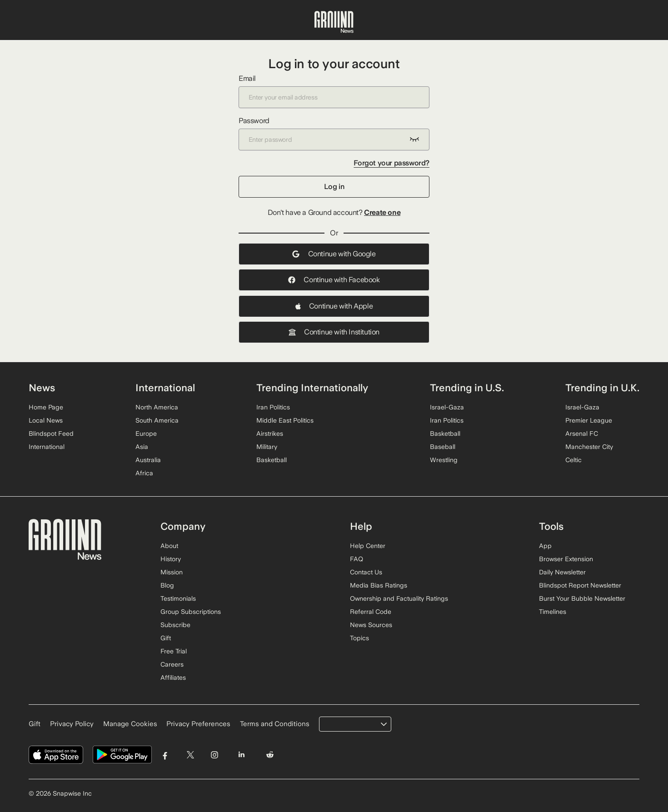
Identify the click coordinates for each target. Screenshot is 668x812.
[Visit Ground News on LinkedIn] (241, 755)
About (169, 546)
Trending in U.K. (602, 388)
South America (157, 420)
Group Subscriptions (191, 612)
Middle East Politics (285, 420)
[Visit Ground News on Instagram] (214, 755)
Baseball (443, 447)
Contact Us (366, 572)
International (47, 447)
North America (157, 407)
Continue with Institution (334, 332)
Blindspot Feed (51, 433)
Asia (142, 447)
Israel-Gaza (447, 407)
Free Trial (174, 651)
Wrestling (444, 460)
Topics (359, 638)
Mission (172, 572)
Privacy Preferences (198, 724)
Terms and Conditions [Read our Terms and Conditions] (275, 724)
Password (334, 133)
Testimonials (178, 598)
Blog (167, 585)
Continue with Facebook (334, 280)
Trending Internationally (312, 388)
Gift (166, 638)
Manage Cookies (130, 724)
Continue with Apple (334, 306)
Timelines (553, 612)
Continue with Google (334, 254)
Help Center (368, 546)
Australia (148, 460)
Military (267, 447)
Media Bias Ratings (379, 585)
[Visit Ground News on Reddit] (270, 755)
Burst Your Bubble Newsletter (582, 598)
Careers (172, 664)
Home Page (46, 407)
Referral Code (371, 612)
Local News (46, 420)
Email (334, 91)
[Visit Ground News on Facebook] (165, 755)
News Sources (371, 625)
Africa (144, 473)
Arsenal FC (582, 433)
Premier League (589, 420)
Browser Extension (566, 559)
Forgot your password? (391, 163)
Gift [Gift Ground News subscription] (35, 724)
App (545, 546)
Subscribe (175, 625)
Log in (334, 187)
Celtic (573, 460)
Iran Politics (273, 407)
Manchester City (589, 447)
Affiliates (173, 677)
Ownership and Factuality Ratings (399, 598)
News (42, 388)
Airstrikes (270, 433)
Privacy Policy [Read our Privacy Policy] (72, 724)
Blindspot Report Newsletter (580, 585)
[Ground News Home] (334, 22)
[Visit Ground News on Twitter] (190, 755)
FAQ (356, 559)
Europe (146, 433)
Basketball (272, 460)
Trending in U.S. (467, 388)
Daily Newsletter (562, 572)
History (171, 559)
